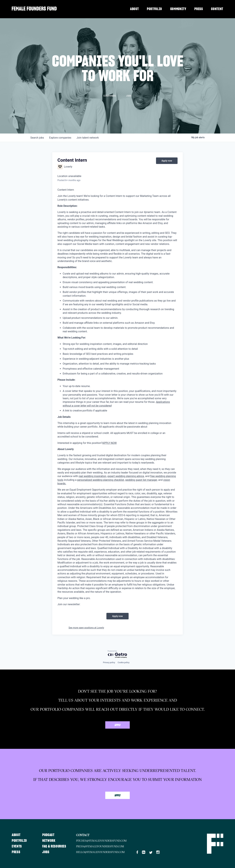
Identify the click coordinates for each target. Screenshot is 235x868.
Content (217, 9)
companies (60, 138)
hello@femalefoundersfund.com (100, 852)
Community (178, 9)
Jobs (46, 852)
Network (49, 841)
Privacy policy (109, 663)
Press (199, 9)
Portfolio (154, 9)
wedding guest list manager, (141, 480)
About (134, 9)
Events (17, 846)
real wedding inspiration (92, 476)
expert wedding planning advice (126, 476)
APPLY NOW (110, 443)
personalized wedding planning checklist (101, 480)
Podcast (48, 835)
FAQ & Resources (54, 846)
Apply (118, 725)
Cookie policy (124, 663)
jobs (37, 138)
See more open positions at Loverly (86, 628)
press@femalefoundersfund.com (100, 846)
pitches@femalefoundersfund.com (101, 841)
